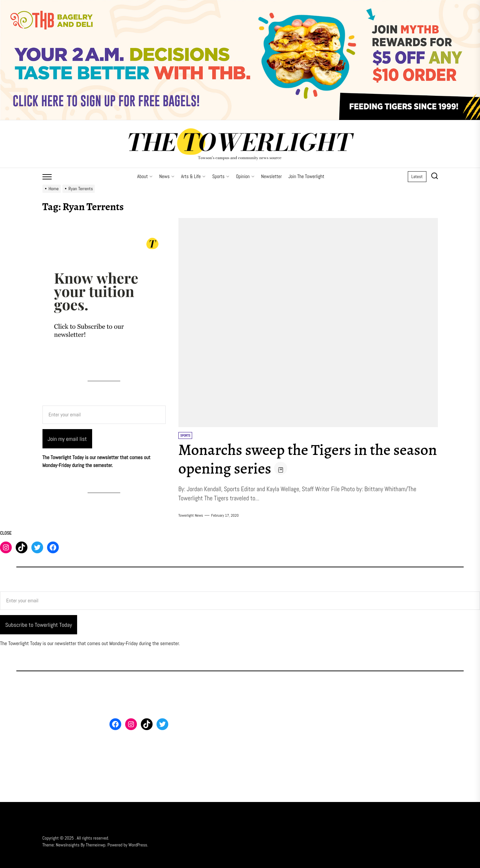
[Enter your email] (104, 415)
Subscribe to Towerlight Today (39, 625)
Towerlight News (191, 515)
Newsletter (271, 176)
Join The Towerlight (306, 176)
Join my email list (67, 439)
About (145, 176)
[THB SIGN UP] (240, 4)
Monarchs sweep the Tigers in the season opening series (286, 459)
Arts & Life (193, 176)
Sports (221, 176)
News (167, 176)
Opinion (245, 176)
